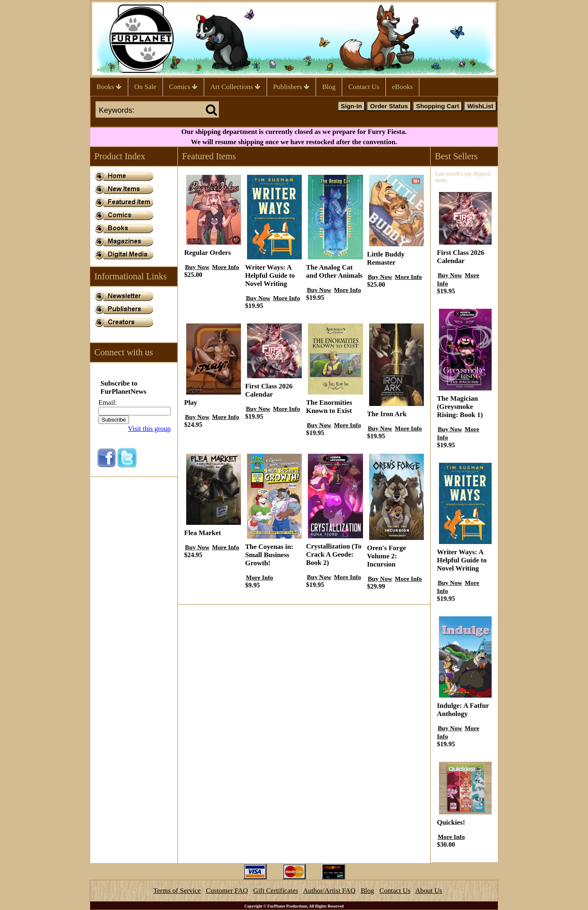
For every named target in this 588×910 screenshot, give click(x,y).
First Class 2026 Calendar (269, 390)
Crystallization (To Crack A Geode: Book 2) (334, 554)
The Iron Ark (387, 414)
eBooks (402, 87)
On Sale (145, 87)
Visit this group (149, 429)
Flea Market (203, 533)
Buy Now (197, 267)
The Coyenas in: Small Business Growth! (269, 555)
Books (109, 87)
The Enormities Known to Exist (329, 407)
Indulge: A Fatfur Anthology (463, 710)
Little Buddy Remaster (386, 258)
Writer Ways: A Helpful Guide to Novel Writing (270, 275)
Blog (329, 87)
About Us (429, 891)
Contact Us (364, 87)
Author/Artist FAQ (329, 891)
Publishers (291, 87)
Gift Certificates (276, 891)
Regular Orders (207, 253)
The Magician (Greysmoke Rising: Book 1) (460, 407)
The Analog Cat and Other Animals (334, 271)
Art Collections (235, 87)
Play (191, 403)
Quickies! (451, 822)
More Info (225, 267)
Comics (183, 87)
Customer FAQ (227, 891)
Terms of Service (177, 891)
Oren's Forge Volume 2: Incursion (387, 556)
